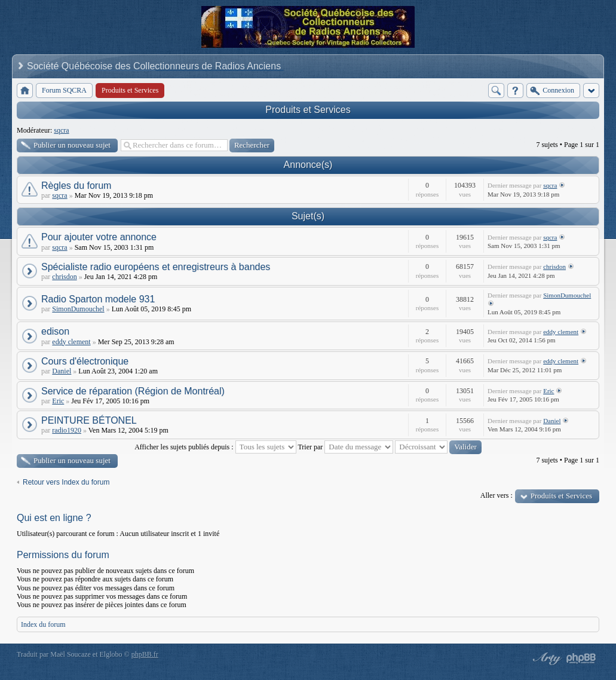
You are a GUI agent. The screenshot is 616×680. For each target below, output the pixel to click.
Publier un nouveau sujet (72, 145)
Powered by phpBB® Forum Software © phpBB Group (581, 658)
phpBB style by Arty (545, 658)
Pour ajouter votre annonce (99, 237)
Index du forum (43, 624)
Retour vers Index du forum (66, 482)
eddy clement (71, 342)
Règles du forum (76, 186)
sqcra (61, 130)
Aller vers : (497, 495)
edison (55, 331)
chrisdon (64, 277)
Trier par (345, 447)
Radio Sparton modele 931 (98, 299)
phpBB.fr (145, 654)
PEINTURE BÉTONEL (89, 420)
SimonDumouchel (78, 309)
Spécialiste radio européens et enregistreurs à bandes (156, 267)
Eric (58, 401)
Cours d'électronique (85, 361)
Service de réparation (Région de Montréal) (133, 391)
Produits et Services (308, 110)
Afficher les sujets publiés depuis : (215, 447)
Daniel (62, 371)
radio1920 (67, 430)
